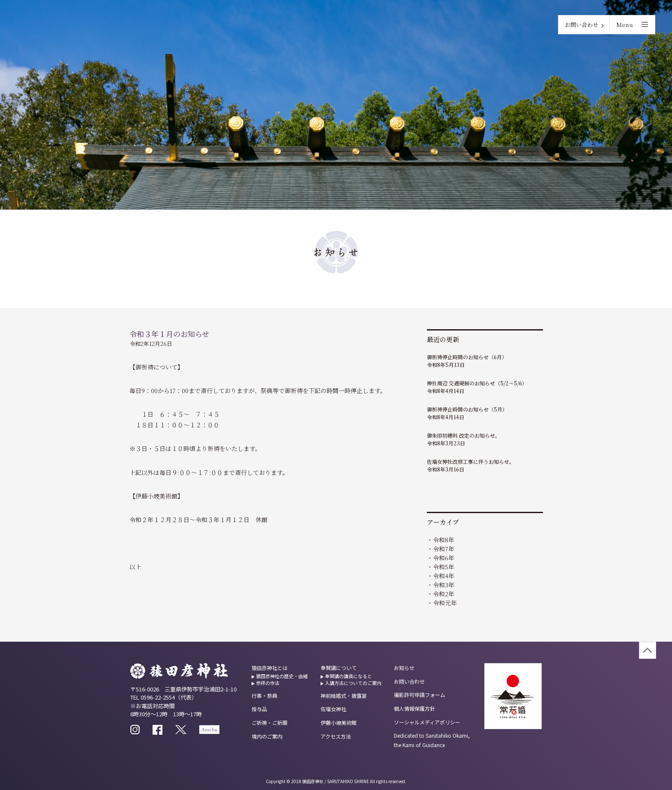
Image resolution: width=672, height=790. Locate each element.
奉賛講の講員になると (348, 676)
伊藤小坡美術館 (339, 722)
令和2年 (444, 594)
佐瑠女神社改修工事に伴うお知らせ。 (471, 461)
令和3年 (444, 585)
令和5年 (444, 567)
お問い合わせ (582, 25)
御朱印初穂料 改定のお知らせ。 (463, 435)
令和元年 (445, 603)
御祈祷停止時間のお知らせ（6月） (467, 357)
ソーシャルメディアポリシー (427, 722)
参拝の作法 (268, 683)
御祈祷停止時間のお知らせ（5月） (467, 409)
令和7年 (444, 549)
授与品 (259, 709)
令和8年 (444, 540)
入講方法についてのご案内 (353, 683)
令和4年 (444, 576)
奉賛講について (339, 668)
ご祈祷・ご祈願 (270, 722)
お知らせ (404, 668)
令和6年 (444, 558)
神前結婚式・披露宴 (344, 695)
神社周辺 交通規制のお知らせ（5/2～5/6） (477, 383)
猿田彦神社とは (270, 668)
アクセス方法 (336, 736)
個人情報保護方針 (414, 708)
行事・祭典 (264, 695)
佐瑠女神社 (333, 709)
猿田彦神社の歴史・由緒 (282, 676)
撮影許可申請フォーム (420, 695)
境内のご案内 (267, 736)
